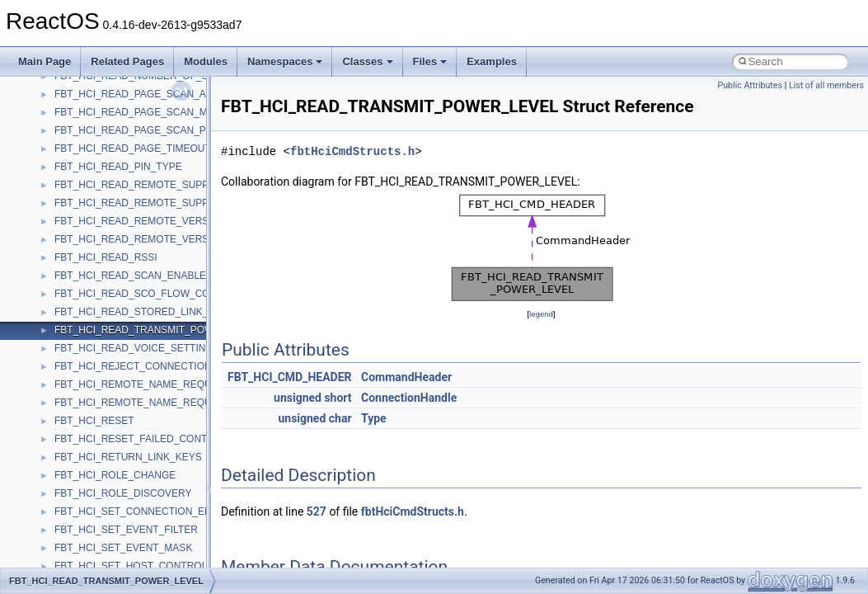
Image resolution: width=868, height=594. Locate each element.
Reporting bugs (61, 151)
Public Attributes (750, 85)
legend (541, 314)
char (340, 418)
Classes (367, 61)
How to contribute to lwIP (83, 78)
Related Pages (127, 61)
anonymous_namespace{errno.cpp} (132, 550)
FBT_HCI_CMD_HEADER (290, 377)
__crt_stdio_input (92, 405)
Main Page (45, 61)
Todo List (48, 296)
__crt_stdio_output (95, 423)
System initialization (71, 187)
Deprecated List (63, 314)
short (338, 398)
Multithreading (59, 205)
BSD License (56, 260)
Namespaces (285, 61)
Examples (492, 61)
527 (317, 511)
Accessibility (81, 460)
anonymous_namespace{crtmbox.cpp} (138, 532)
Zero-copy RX (59, 169)
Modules (206, 61)
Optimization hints (67, 224)
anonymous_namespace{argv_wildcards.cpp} (154, 496)
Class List (63, 387)
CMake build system (73, 97)
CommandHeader (406, 377)
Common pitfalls (63, 115)
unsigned (298, 398)
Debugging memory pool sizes (94, 133)
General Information (72, 278)
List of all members (826, 85)
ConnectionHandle (409, 398)
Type (374, 418)
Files (430, 61)
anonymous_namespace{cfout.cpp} (131, 514)
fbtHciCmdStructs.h (352, 151)
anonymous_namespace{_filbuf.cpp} (134, 478)
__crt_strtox (80, 441)
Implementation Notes (76, 242)
